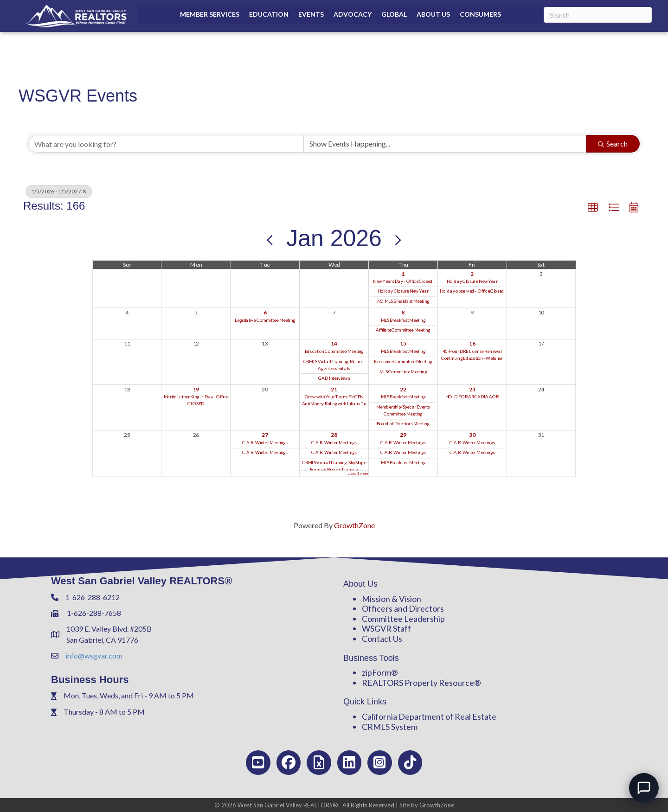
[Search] (598, 15)
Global (394, 14)
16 (472, 343)
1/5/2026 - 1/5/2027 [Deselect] (59, 191)
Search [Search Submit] (613, 144)
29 (403, 435)
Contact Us (382, 639)
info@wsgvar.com (94, 655)
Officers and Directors (403, 608)
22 (403, 389)
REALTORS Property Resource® (421, 683)
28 (334, 435)
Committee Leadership (403, 619)
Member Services (210, 14)
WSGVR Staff (386, 628)
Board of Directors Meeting (403, 423)
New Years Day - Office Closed (403, 281)
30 (472, 435)
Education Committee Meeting (334, 351)
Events (311, 14)
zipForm (376, 672)
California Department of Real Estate (429, 716)
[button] (593, 208)
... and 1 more (358, 473)
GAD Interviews (334, 378)
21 (334, 389)
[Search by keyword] (166, 144)
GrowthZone (354, 525)
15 (403, 343)
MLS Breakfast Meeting (403, 320)
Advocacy (353, 14)
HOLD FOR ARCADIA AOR (472, 396)
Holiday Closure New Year (403, 291)
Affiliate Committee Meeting (403, 330)
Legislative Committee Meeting (265, 320)
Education (269, 14)
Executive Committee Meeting (403, 361)
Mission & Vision (392, 599)
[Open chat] (644, 788)
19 (196, 389)
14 (334, 343)
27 (265, 435)
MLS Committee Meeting (403, 371)
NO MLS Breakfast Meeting (403, 301)
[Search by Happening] (445, 144)
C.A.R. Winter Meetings (265, 442)
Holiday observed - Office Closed (472, 291)
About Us (433, 14)
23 (472, 389)
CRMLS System (390, 727)
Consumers (480, 14)
